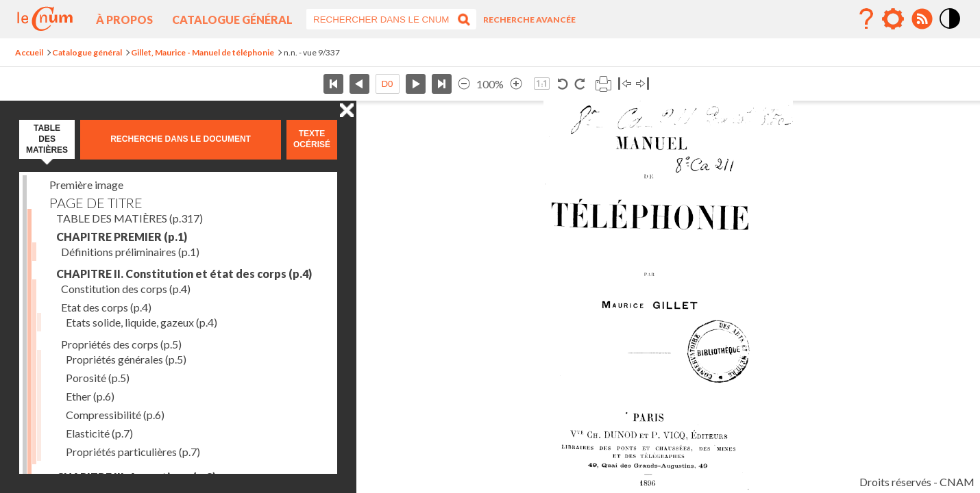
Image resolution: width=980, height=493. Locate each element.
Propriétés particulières (133, 452)
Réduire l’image (464, 84)
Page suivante (416, 84)
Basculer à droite (642, 84)
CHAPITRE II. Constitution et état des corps (184, 274)
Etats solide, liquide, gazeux (142, 322)
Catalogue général (232, 20)
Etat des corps (106, 307)
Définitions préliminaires (130, 252)
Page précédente (359, 84)
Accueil (29, 52)
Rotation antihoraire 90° (563, 84)
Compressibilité (115, 415)
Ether (90, 396)
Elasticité (99, 433)
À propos (124, 20)
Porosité (98, 378)
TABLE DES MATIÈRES (130, 218)
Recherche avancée (529, 20)
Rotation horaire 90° (579, 84)
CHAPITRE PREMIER (122, 237)
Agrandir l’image (516, 84)
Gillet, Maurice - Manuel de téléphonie (203, 52)
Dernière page (442, 84)
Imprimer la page (603, 84)
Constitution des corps (126, 289)
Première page (333, 84)
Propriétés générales (126, 359)
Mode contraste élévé (951, 29)
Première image (86, 185)
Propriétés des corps (121, 344)
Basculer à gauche (625, 84)
